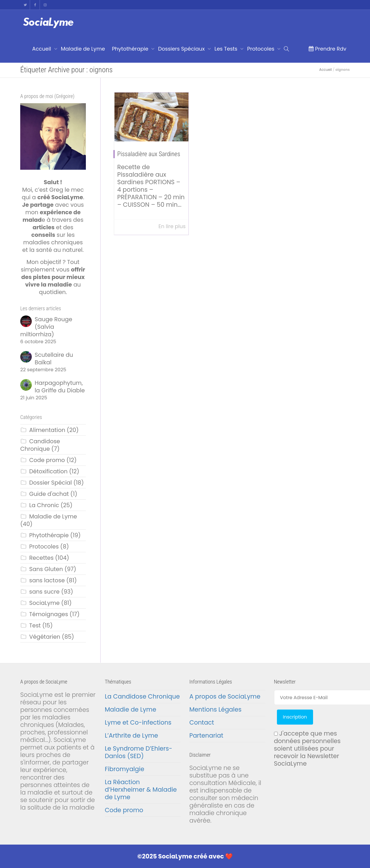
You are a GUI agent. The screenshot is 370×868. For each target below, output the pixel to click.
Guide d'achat (49, 494)
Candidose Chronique (40, 445)
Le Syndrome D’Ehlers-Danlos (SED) (139, 752)
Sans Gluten (46, 569)
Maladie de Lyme (83, 49)
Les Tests (227, 49)
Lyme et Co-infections (138, 722)
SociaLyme (44, 603)
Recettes (41, 558)
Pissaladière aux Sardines (149, 154)
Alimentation (47, 430)
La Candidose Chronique (143, 696)
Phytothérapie (131, 49)
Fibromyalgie (125, 769)
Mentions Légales (215, 709)
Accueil (42, 49)
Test (35, 625)
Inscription (295, 717)
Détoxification (48, 471)
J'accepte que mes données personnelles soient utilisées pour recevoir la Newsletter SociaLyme (307, 749)
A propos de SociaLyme (225, 696)
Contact (202, 722)
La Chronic (44, 505)
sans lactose (47, 580)
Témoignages (49, 614)
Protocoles (261, 49)
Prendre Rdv (327, 49)
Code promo (47, 460)
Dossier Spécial (50, 483)
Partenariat (206, 735)
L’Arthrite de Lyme (132, 735)
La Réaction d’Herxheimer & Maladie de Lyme (141, 789)
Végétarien (45, 637)
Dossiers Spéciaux (182, 49)
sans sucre (44, 592)
